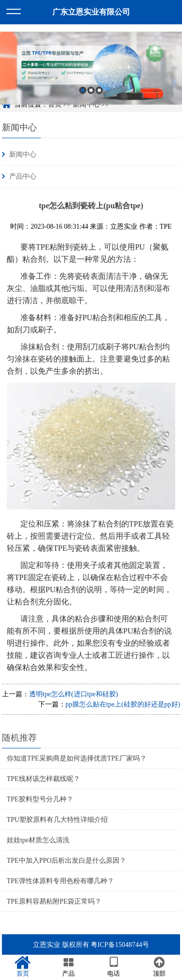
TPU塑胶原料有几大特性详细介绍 (57, 820)
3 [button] (99, 96)
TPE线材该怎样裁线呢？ (43, 779)
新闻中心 (19, 127)
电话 (114, 967)
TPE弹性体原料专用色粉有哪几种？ (60, 881)
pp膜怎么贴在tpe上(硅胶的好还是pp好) (123, 704)
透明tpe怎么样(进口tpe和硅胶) (74, 694)
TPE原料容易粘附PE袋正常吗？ (54, 901)
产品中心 (23, 176)
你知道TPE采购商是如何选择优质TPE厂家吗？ (77, 758)
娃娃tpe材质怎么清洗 (38, 840)
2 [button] (91, 96)
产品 (68, 967)
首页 (23, 967)
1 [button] (83, 96)
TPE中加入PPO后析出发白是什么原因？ (67, 861)
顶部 (159, 967)
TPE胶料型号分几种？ (40, 799)
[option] (91, 74)
